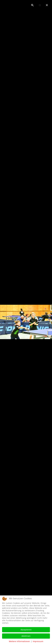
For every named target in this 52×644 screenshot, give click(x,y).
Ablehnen (26, 636)
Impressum (38, 641)
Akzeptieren (26, 630)
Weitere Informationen (19, 641)
